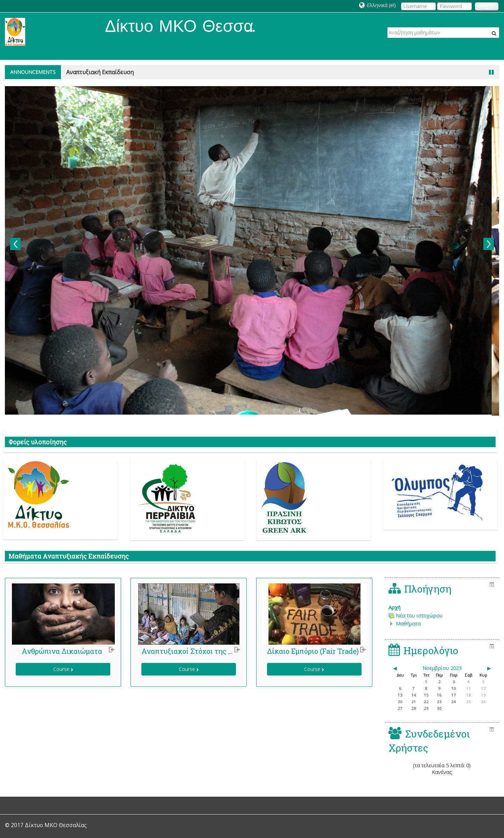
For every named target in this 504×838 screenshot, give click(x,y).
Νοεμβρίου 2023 (442, 668)
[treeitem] (442, 608)
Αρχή (394, 607)
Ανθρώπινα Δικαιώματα (62, 651)
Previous (15, 244)
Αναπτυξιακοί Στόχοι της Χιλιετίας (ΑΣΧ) (211, 651)
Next (489, 244)
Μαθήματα (408, 624)
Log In (487, 7)
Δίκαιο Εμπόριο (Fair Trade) (313, 651)
